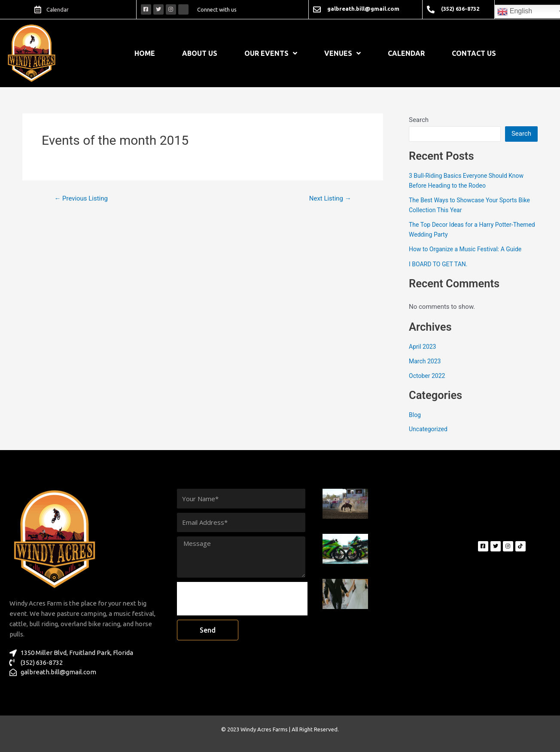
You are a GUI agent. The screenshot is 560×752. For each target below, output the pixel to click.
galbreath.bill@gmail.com (363, 9)
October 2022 (428, 376)
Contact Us (474, 53)
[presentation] (242, 599)
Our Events (271, 53)
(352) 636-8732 (460, 9)
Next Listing (328, 198)
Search (419, 120)
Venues (342, 53)
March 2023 (426, 361)
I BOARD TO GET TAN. (440, 264)
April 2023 (423, 347)
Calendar (406, 53)
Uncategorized (429, 429)
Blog (415, 415)
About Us (200, 53)
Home (145, 53)
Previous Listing (84, 198)
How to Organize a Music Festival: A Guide (469, 249)
